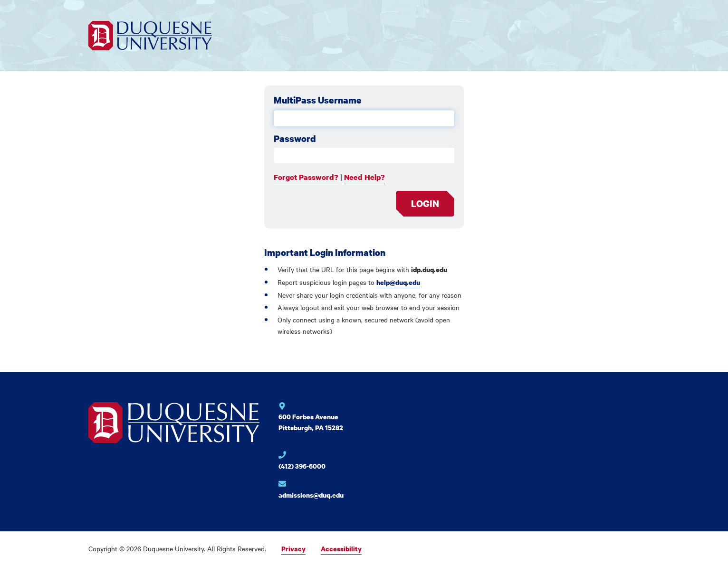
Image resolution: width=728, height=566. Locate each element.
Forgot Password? (306, 177)
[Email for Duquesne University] (321, 491)
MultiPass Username (318, 100)
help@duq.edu (398, 282)
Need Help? (364, 177)
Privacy (293, 549)
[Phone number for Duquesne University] (321, 463)
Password (295, 139)
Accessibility (341, 549)
